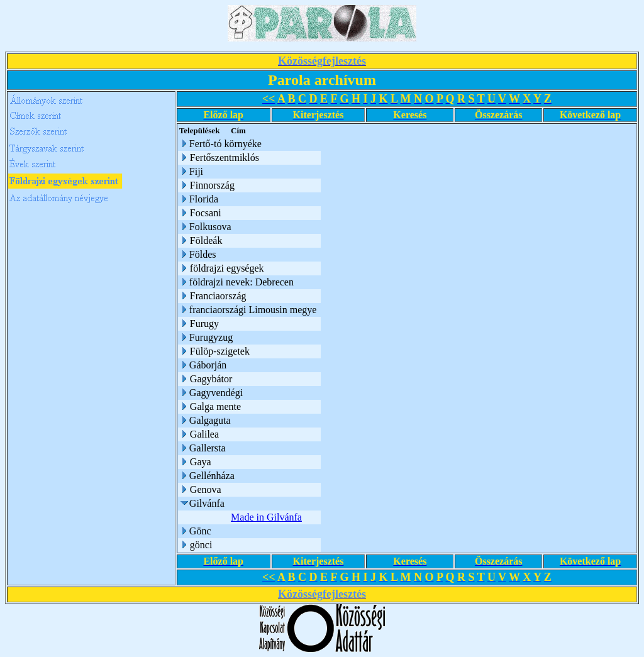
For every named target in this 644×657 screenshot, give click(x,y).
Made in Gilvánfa (266, 517)
